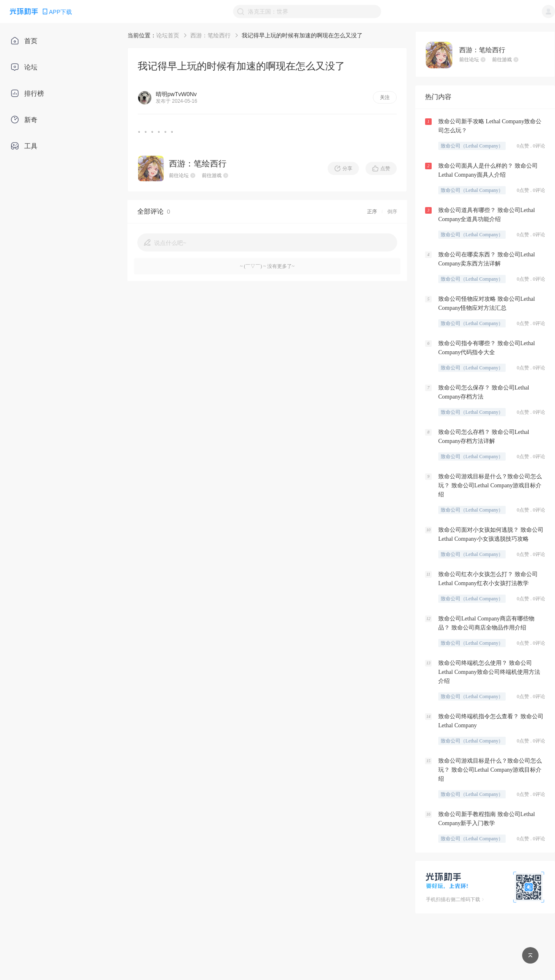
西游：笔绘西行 (210, 35)
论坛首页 (168, 35)
